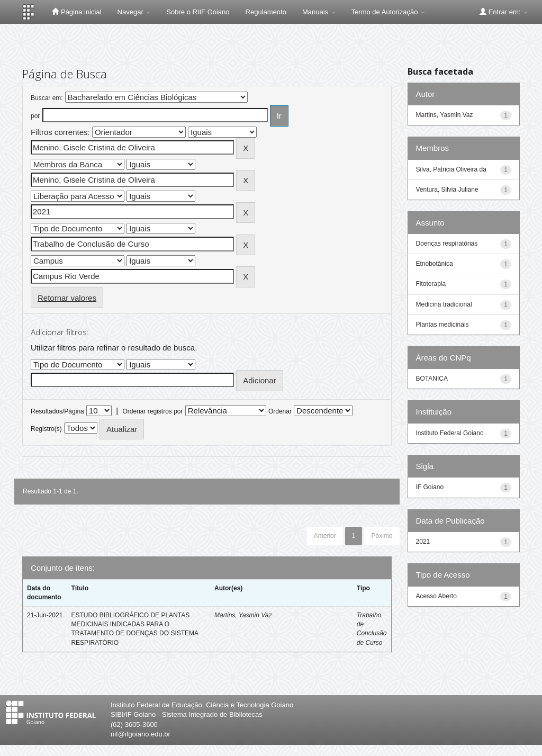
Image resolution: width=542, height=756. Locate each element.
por (35, 116)
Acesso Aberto (436, 596)
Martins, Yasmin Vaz (243, 615)
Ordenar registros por (152, 411)
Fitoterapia (431, 284)
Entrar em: (504, 12)
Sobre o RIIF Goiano (198, 12)
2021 (423, 542)
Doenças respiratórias (447, 244)
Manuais (319, 12)
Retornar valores (67, 298)
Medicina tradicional (444, 304)
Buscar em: (47, 98)
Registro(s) (46, 429)
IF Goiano (430, 487)
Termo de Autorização (388, 12)
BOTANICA (432, 379)
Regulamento (266, 12)
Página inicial (76, 12)
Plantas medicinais (442, 325)
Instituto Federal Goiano (450, 433)
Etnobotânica (435, 264)
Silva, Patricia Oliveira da (451, 169)
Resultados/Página (57, 411)
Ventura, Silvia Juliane (447, 190)
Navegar (134, 12)
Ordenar (280, 411)
